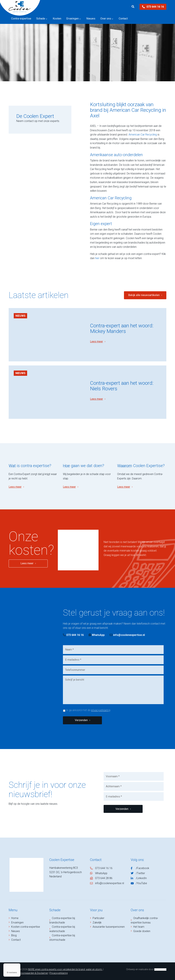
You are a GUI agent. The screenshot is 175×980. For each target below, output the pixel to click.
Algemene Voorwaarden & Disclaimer (28, 973)
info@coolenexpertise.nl (127, 635)
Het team (139, 927)
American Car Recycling (143, 135)
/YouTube (141, 883)
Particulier (98, 918)
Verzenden (81, 720)
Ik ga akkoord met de (88, 710)
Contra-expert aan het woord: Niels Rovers (122, 386)
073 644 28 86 (104, 878)
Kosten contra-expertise (26, 927)
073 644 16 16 (153, 7)
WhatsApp (97, 635)
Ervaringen (17, 923)
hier (97, 258)
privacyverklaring (101, 710)
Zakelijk (97, 923)
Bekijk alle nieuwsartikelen (144, 295)
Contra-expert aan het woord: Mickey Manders (122, 328)
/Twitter (140, 873)
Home (15, 918)
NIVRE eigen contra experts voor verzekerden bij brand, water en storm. (65, 969)
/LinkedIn (141, 878)
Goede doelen (142, 931)
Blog (14, 935)
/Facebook (143, 868)
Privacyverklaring (59, 973)
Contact (16, 940)
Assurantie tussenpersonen (109, 927)
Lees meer (96, 341)
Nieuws (20, 316)
